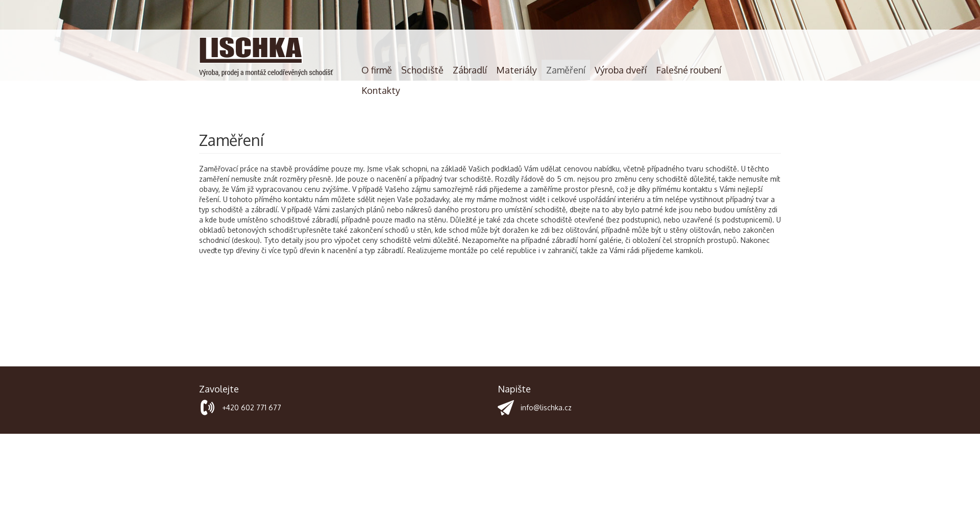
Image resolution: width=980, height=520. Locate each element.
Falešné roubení (689, 70)
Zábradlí (470, 70)
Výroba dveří (621, 70)
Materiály (517, 70)
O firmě (377, 70)
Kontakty (381, 90)
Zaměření (566, 70)
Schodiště (422, 70)
